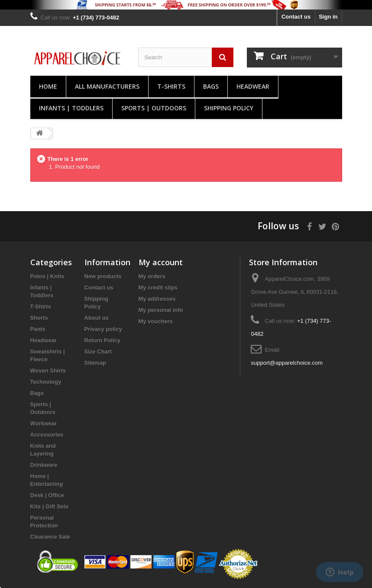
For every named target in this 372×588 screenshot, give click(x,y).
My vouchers (156, 321)
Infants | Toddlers (71, 108)
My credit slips (158, 288)
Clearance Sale (50, 537)
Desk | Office (47, 495)
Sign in (328, 17)
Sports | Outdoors (154, 108)
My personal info (161, 310)
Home (48, 86)
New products (103, 276)
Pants (38, 329)
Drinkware (44, 465)
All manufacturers (107, 86)
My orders (152, 276)
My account (161, 262)
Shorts (39, 318)
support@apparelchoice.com (287, 363)
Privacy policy (103, 329)
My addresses (157, 299)
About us (97, 318)
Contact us (296, 17)
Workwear (44, 423)
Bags (211, 86)
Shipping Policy (229, 108)
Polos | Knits (47, 276)
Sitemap (95, 363)
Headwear (253, 86)
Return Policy (103, 340)
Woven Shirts (48, 371)
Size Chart (98, 352)
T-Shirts (171, 86)
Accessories (47, 435)
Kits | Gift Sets (50, 506)
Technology (46, 382)
